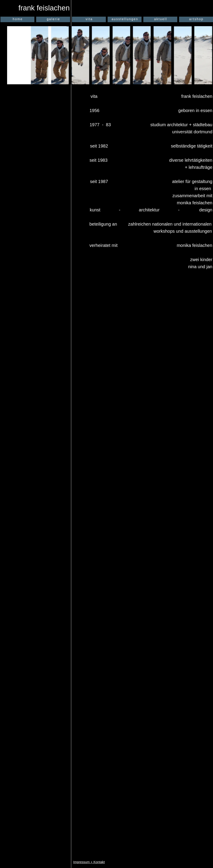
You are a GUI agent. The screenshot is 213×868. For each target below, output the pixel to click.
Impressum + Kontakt (89, 862)
